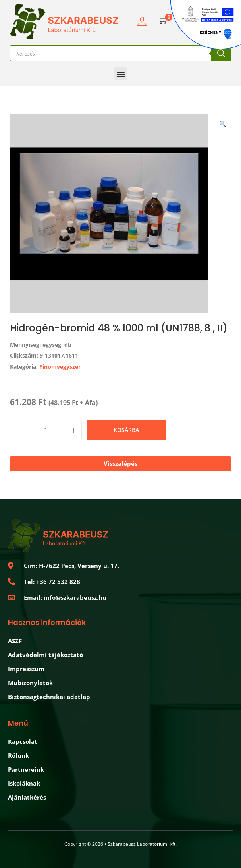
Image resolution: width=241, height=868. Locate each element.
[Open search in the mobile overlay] (120, 53)
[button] (120, 74)
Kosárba (126, 430)
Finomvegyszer (60, 367)
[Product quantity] (46, 430)
